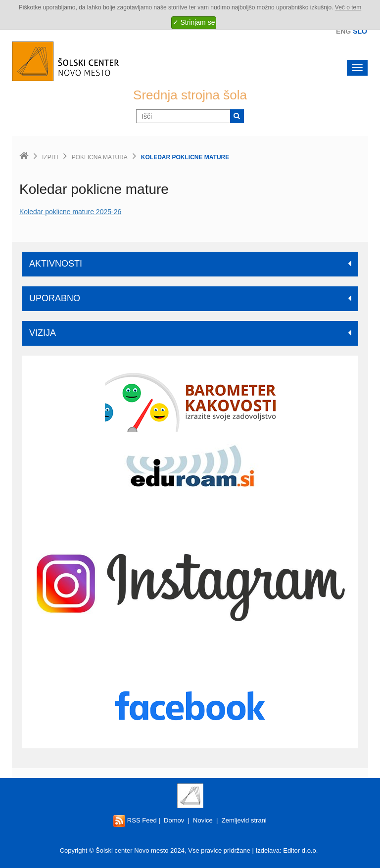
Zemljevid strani (244, 820)
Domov (174, 820)
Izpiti (50, 157)
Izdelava (268, 850)
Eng (343, 31)
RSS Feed (135, 820)
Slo (360, 31)
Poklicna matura (100, 157)
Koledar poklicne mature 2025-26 (70, 212)
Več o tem (348, 7)
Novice (203, 820)
